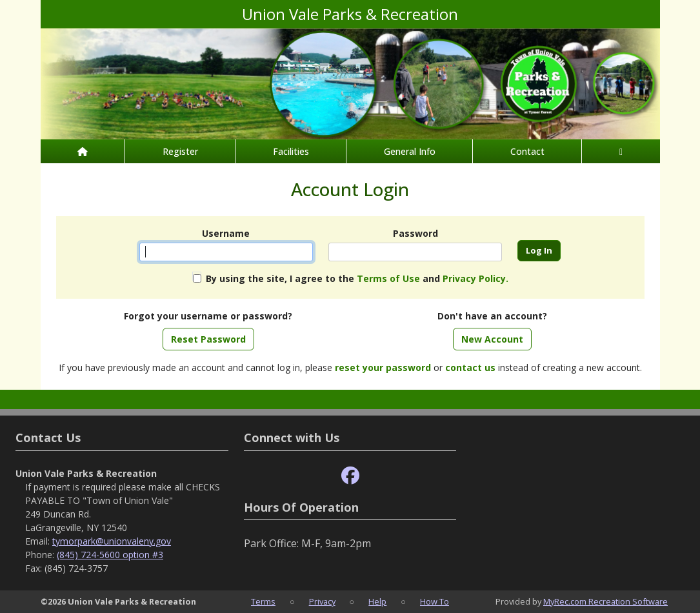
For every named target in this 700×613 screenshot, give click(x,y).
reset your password (383, 367)
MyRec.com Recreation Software (605, 601)
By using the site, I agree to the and (357, 278)
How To (435, 601)
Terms (263, 601)
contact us (470, 367)
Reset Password (208, 339)
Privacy (322, 601)
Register (180, 151)
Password (415, 233)
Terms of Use (388, 278)
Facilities (291, 151)
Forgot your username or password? (208, 316)
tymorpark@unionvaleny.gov (112, 541)
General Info (410, 151)
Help (377, 601)
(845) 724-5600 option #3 (110, 555)
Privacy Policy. (475, 278)
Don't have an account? (492, 316)
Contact (527, 151)
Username (226, 233)
